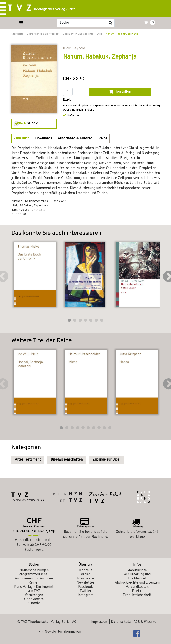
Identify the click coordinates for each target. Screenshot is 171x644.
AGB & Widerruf (146, 622)
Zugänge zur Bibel (106, 460)
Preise (137, 591)
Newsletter (85, 583)
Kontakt (86, 570)
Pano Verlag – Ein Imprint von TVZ (34, 589)
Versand (34, 536)
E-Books (34, 603)
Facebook (85, 587)
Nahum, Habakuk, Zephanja (122, 34)
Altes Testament (28, 460)
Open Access (34, 599)
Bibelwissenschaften (67, 460)
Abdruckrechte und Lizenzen (137, 583)
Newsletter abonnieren (60, 632)
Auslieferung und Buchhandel (137, 577)
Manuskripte (137, 570)
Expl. (67, 100)
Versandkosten (137, 587)
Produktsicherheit (137, 595)
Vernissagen (34, 595)
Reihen (34, 583)
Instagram (85, 595)
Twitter (86, 591)
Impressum (99, 622)
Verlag (85, 575)
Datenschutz (121, 622)
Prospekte (85, 579)
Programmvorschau (34, 575)
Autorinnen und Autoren (34, 579)
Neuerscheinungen (34, 570)
